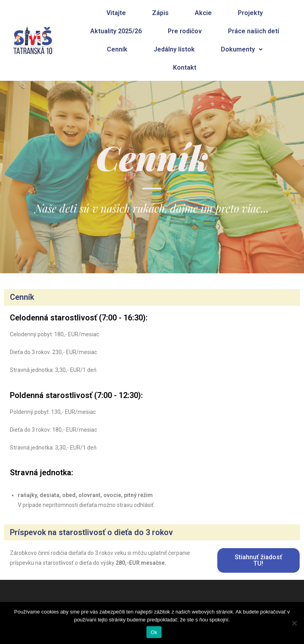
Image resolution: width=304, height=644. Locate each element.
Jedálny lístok (174, 49)
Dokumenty (242, 49)
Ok (154, 632)
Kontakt (185, 68)
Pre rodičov (185, 31)
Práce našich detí (254, 31)
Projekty (250, 13)
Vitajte (116, 13)
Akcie (203, 13)
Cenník (117, 49)
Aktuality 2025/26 (116, 31)
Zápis (160, 13)
